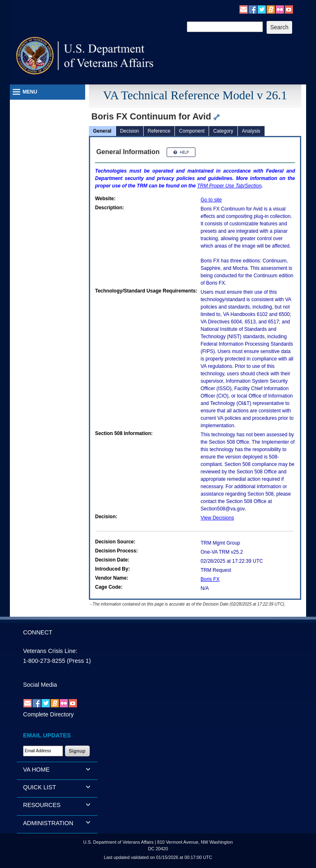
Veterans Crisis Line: (50, 651)
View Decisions (217, 518)
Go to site (211, 200)
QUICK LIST (39, 787)
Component (192, 131)
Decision (130, 131)
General (102, 131)
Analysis (251, 131)
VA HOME (36, 770)
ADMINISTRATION (48, 823)
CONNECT (38, 632)
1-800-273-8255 (44, 661)
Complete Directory (48, 714)
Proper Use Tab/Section (229, 186)
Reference (159, 131)
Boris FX (210, 579)
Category (223, 131)
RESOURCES (42, 805)
